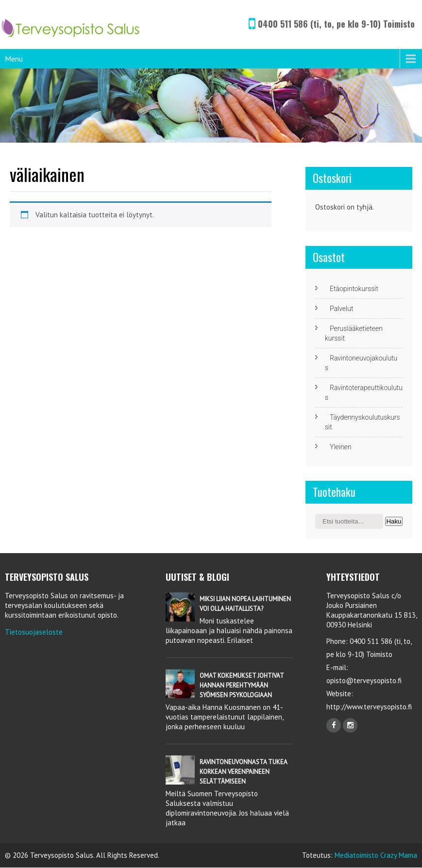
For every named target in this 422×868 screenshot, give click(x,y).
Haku (394, 521)
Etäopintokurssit (354, 289)
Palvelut (341, 309)
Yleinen (341, 447)
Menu (14, 59)
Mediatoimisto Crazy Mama (376, 855)
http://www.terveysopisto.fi (369, 707)
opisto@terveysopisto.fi (364, 680)
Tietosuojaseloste (34, 632)
